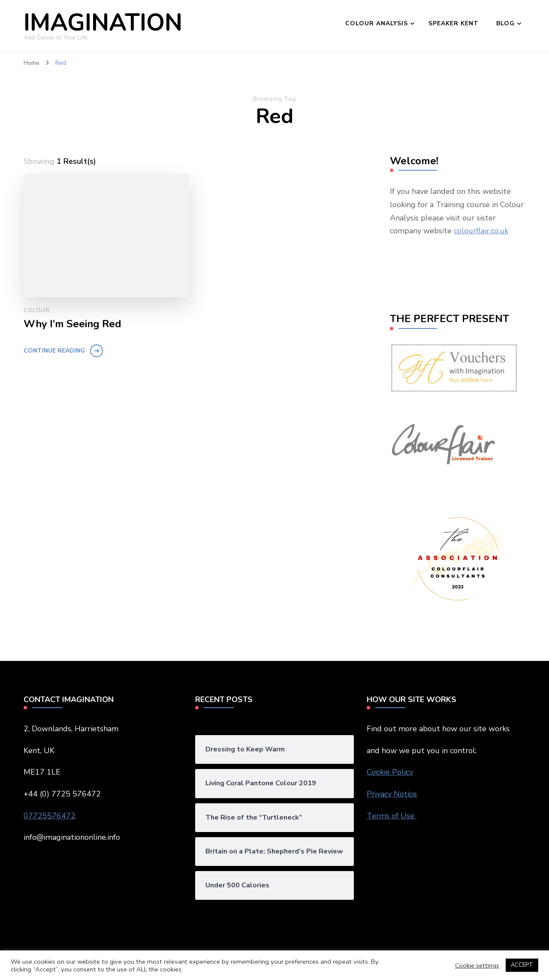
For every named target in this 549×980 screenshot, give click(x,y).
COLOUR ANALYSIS (377, 23)
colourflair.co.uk (481, 231)
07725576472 (50, 816)
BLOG (505, 23)
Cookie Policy (390, 772)
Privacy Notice (392, 794)
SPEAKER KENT (454, 23)
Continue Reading (54, 351)
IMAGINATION (103, 23)
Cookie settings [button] (477, 965)
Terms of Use (392, 816)
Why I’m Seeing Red (72, 324)
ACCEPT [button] (522, 965)
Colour (37, 311)
